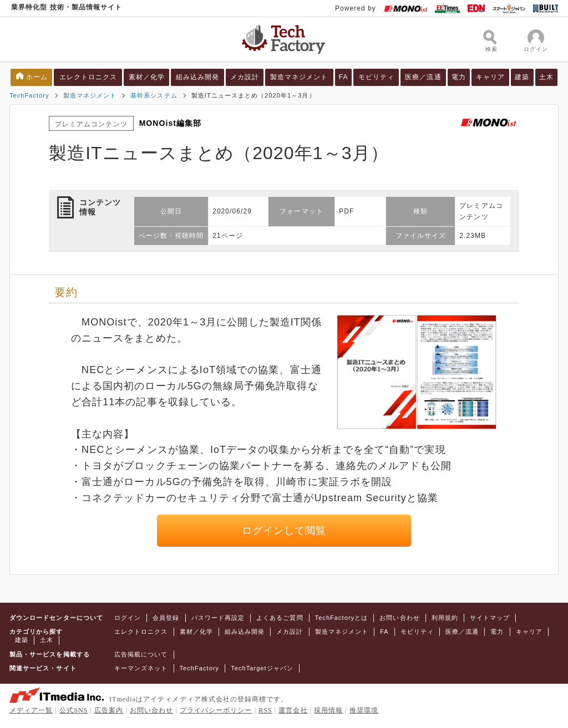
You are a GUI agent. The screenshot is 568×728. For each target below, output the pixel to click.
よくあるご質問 (280, 618)
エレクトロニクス (88, 77)
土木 (546, 77)
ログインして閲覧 (284, 531)
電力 (459, 77)
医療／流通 (423, 77)
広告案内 (109, 710)
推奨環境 (364, 710)
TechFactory (29, 95)
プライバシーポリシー (216, 710)
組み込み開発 (197, 77)
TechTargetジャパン (262, 668)
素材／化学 (147, 77)
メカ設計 (245, 77)
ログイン (128, 618)
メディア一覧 (31, 710)
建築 (522, 77)
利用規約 (445, 618)
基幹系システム (154, 95)
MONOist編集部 (171, 123)
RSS (265, 710)
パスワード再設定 (218, 618)
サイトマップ (490, 618)
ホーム (37, 77)
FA (344, 77)
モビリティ (376, 77)
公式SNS (73, 710)
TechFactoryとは (342, 618)
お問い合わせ (399, 618)
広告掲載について (141, 654)
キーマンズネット (141, 668)
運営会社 (293, 710)
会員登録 (166, 618)
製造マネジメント (299, 77)
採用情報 (328, 710)
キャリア (490, 77)
